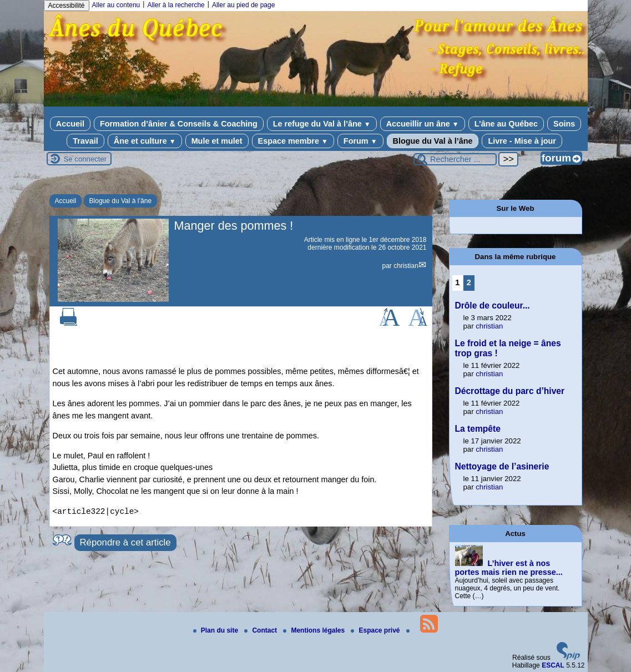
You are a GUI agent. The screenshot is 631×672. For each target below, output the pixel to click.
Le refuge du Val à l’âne (322, 124)
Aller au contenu (116, 5)
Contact (261, 630)
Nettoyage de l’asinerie (502, 466)
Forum (360, 141)
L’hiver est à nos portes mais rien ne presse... (509, 568)
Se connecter (85, 159)
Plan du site (217, 630)
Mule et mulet (217, 141)
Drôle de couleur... (493, 305)
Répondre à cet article (125, 542)
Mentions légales (315, 630)
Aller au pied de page (243, 5)
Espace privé (376, 630)
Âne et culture (145, 141)
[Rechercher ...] (455, 159)
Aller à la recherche (176, 5)
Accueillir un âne (423, 124)
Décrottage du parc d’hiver (510, 391)
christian (406, 266)
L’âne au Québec (506, 124)
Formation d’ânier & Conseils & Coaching (179, 124)
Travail (85, 141)
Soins (564, 124)
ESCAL (553, 665)
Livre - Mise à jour (522, 141)
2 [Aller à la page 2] (469, 282)
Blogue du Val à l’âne (433, 141)
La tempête (478, 429)
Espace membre (293, 141)
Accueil (70, 124)
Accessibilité (67, 6)
